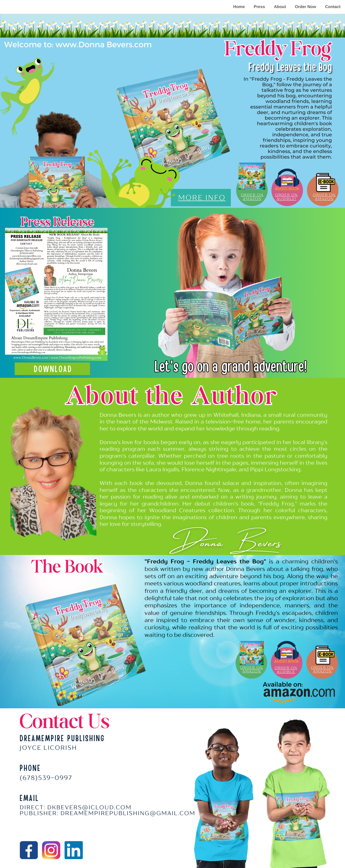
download (53, 369)
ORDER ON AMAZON (252, 197)
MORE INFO (202, 197)
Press (259, 7)
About (280, 7)
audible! (286, 199)
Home (239, 7)
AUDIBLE (286, 672)
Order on (286, 195)
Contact (333, 7)
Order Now (305, 7)
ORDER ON (286, 668)
